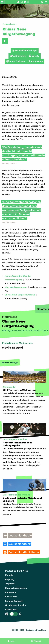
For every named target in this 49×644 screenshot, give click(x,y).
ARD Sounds (18, 56)
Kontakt (9, 575)
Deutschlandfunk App (25, 50)
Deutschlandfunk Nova (17, 571)
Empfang (10, 579)
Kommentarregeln (14, 601)
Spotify (34, 56)
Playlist (37, 641)
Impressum (11, 592)
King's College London (16, 287)
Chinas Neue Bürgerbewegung (20, 295)
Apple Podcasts (16, 61)
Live (12, 641)
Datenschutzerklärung (16, 588)
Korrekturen (11, 596)
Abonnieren (35, 61)
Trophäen (10, 584)
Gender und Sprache (15, 605)
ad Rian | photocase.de (39, 15)
